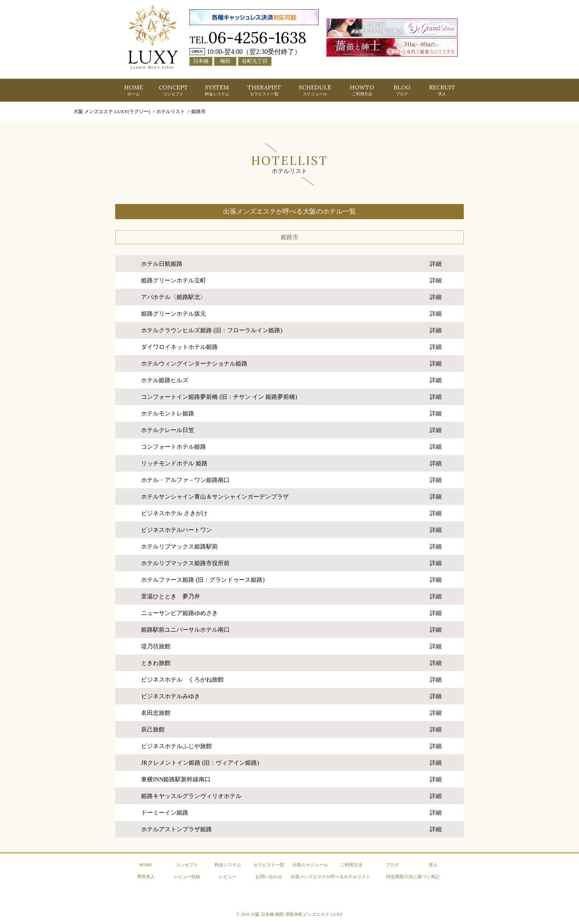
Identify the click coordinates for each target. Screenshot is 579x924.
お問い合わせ (269, 877)
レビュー (228, 877)
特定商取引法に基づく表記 (413, 877)
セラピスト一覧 (269, 865)
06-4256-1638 (257, 38)
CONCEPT (173, 90)
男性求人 (146, 877)
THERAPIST (264, 90)
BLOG (402, 90)
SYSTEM (217, 90)
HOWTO (362, 90)
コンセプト (187, 865)
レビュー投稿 (187, 877)
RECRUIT (442, 90)
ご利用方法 (351, 865)
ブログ (392, 865)
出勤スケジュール (310, 865)
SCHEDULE (315, 90)
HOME (133, 90)
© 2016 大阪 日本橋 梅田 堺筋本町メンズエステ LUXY (289, 914)
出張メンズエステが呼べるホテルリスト (330, 877)
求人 (433, 865)
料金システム (228, 865)
